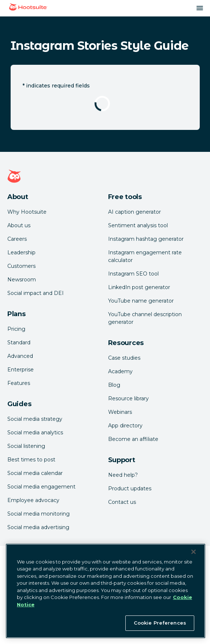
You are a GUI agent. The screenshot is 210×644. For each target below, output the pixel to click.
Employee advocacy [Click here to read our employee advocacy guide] (33, 500)
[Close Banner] (194, 552)
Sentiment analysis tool (138, 225)
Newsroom (22, 280)
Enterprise (21, 370)
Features (19, 383)
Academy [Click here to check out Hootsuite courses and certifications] (120, 371)
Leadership (21, 252)
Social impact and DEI (36, 293)
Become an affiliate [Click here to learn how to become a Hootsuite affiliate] (133, 439)
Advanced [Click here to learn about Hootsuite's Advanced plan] (20, 356)
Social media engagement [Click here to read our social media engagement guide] (41, 487)
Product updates (130, 488)
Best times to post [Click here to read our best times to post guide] (31, 460)
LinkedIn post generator (139, 287)
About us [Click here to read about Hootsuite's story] (19, 225)
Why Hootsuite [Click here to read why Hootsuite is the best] (27, 212)
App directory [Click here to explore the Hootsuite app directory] (125, 426)
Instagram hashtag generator (146, 239)
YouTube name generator (141, 301)
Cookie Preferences (160, 623)
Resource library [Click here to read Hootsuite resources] (128, 398)
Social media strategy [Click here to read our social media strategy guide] (35, 419)
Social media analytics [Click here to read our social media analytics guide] (35, 433)
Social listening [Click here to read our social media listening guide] (26, 446)
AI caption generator (135, 212)
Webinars (120, 412)
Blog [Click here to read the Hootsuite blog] (114, 385)
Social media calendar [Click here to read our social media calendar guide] (35, 473)
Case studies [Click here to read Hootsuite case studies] (124, 358)
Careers (17, 239)
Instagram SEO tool (133, 274)
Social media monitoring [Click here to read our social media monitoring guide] (38, 514)
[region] (106, 591)
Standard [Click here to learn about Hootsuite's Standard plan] (19, 342)
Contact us (122, 502)
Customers (21, 266)
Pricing (16, 329)
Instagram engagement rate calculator (145, 256)
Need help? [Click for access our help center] (123, 475)
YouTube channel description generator (145, 318)
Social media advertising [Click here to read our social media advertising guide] (38, 527)
